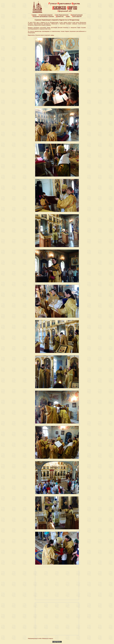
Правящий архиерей (77, 15)
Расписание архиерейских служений (43, 17)
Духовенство (60, 17)
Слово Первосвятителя (62, 15)
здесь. (52, 35)
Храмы (68, 17)
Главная (34, 15)
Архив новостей (77, 17)
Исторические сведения (46, 15)
